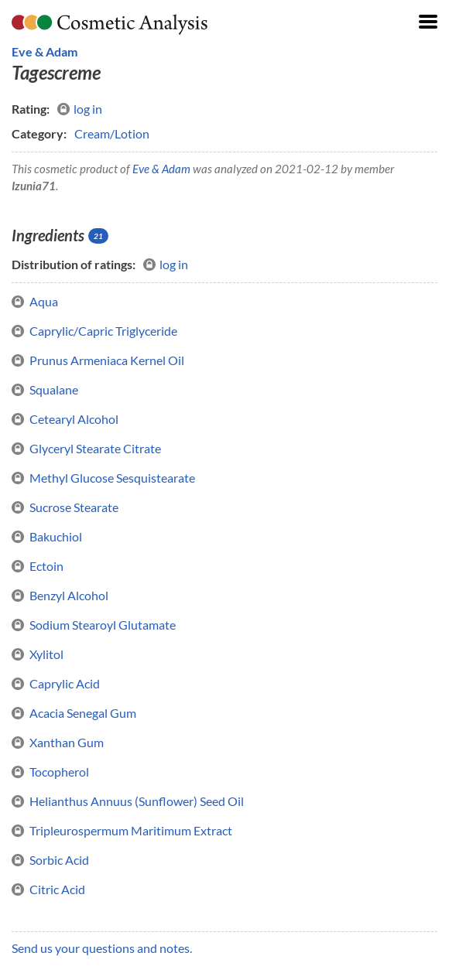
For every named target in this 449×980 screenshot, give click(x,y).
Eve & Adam (45, 51)
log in (80, 109)
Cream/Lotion (112, 133)
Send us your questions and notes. (102, 948)
